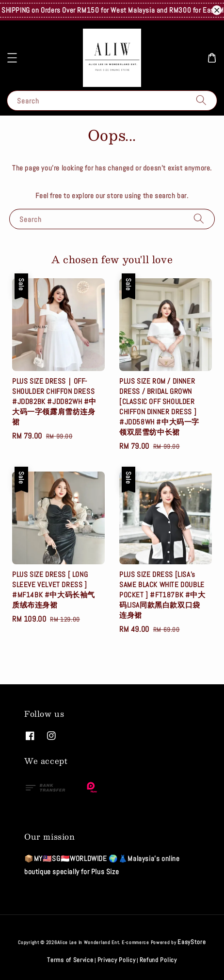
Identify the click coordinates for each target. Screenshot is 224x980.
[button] (12, 58)
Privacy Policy (117, 960)
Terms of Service (70, 960)
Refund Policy (158, 960)
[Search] (201, 100)
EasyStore (192, 942)
